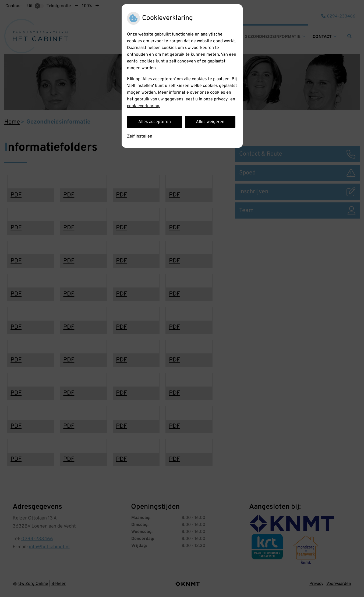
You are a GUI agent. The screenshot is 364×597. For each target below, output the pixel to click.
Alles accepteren (155, 122)
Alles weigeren (210, 122)
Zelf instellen (140, 136)
